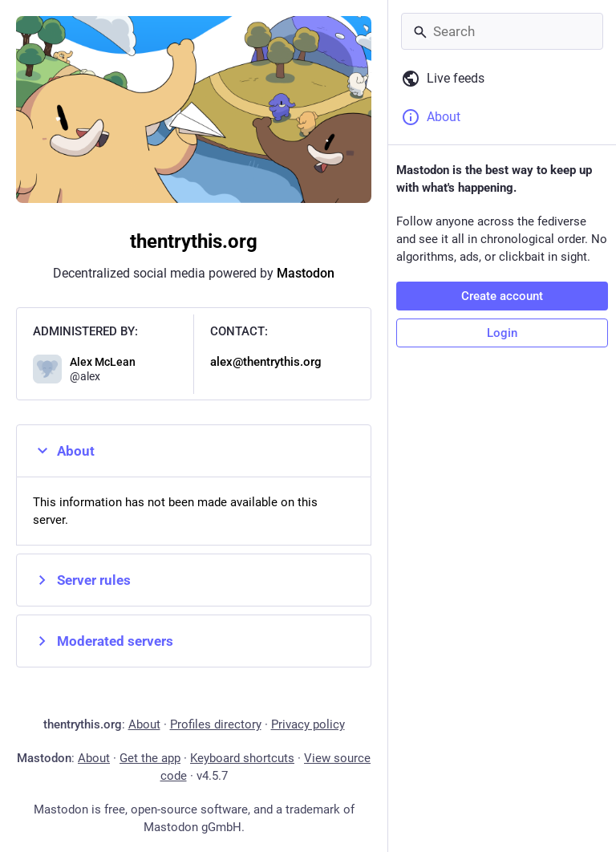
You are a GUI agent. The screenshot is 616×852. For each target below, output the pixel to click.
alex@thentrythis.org (266, 362)
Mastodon (306, 273)
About (64, 451)
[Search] (502, 31)
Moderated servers (103, 641)
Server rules (82, 580)
